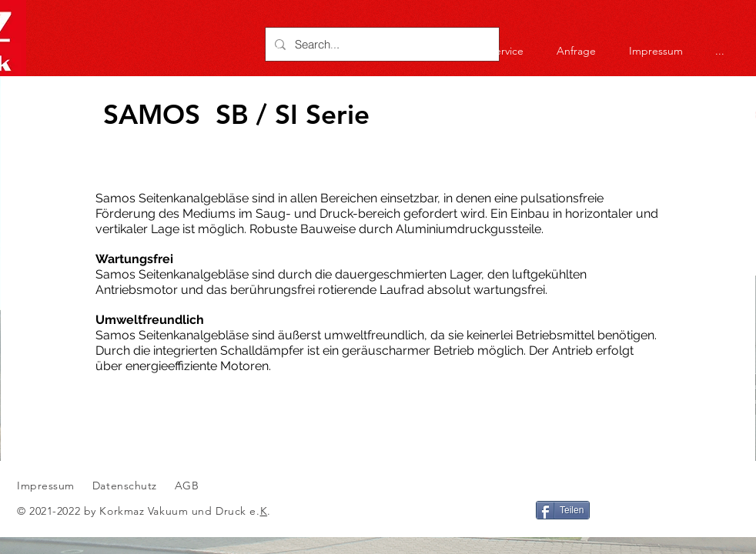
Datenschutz (127, 486)
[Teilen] (563, 510)
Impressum (46, 486)
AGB (185, 486)
